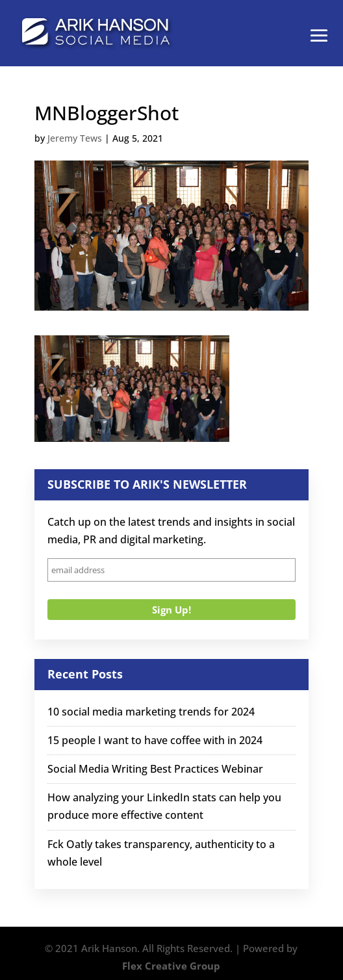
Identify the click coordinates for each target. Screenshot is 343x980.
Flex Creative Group (171, 966)
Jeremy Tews (75, 138)
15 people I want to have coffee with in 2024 (155, 740)
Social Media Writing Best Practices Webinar (155, 769)
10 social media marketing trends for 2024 (151, 712)
